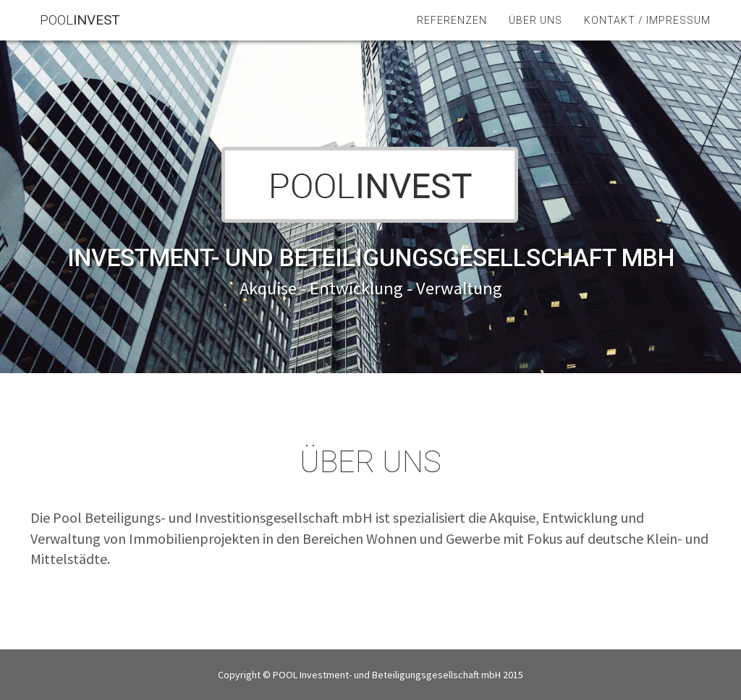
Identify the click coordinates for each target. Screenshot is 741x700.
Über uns (535, 36)
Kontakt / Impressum (647, 36)
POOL (90, 36)
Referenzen (452, 36)
